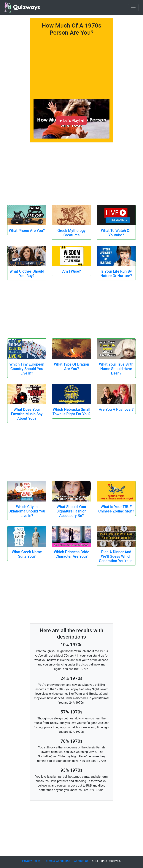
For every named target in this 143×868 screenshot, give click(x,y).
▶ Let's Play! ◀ (72, 120)
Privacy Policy (31, 861)
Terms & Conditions (57, 861)
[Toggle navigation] (133, 8)
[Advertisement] (71, 65)
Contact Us (81, 861)
